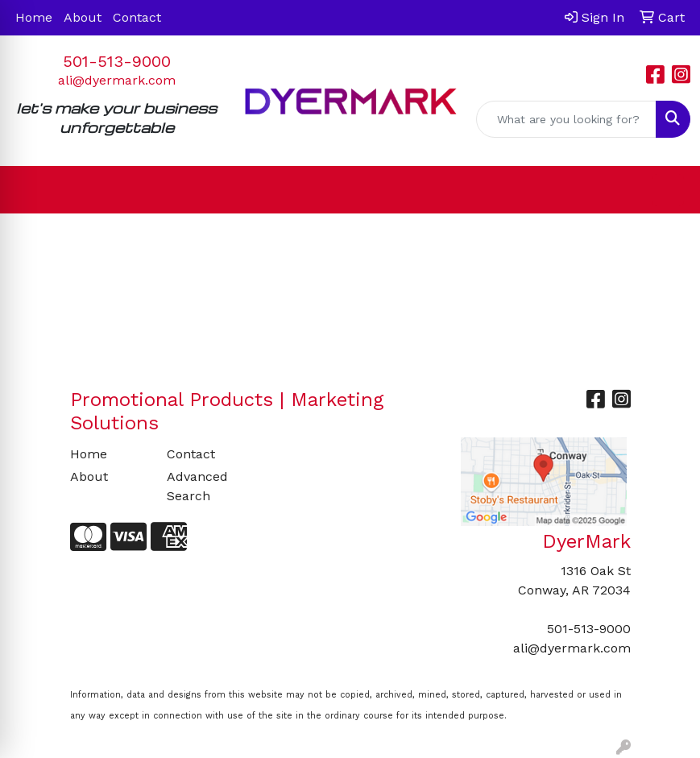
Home (34, 17)
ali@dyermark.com (117, 80)
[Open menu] (668, 190)
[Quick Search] (566, 119)
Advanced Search (197, 486)
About (83, 17)
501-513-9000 (117, 61)
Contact (137, 17)
